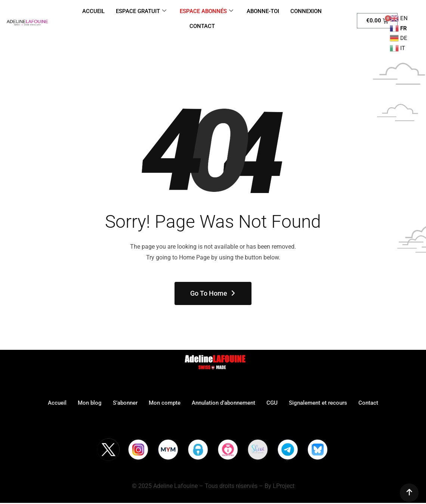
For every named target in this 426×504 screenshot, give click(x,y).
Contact (368, 403)
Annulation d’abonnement (223, 403)
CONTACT (202, 26)
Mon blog (90, 403)
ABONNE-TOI (263, 11)
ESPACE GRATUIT (141, 11)
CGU (272, 403)
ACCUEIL (93, 11)
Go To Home (213, 293)
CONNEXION (306, 11)
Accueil (57, 403)
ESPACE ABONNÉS (206, 11)
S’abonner (125, 403)
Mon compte (165, 403)
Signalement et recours (318, 403)
